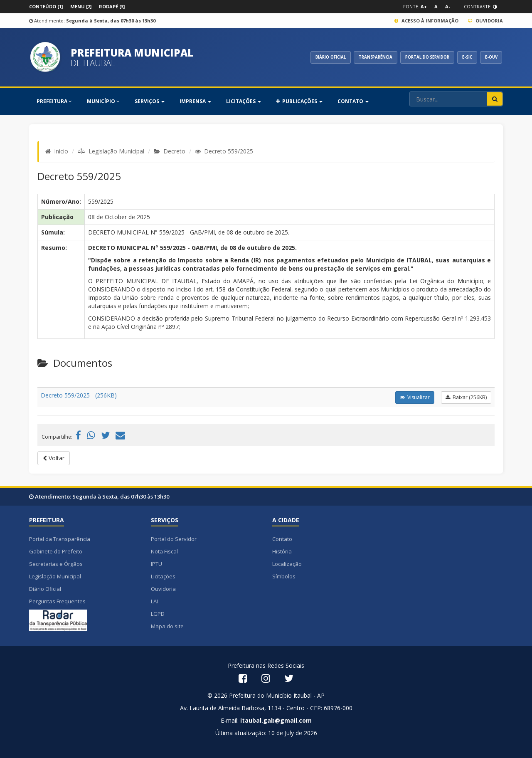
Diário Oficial (45, 589)
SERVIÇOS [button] (150, 101)
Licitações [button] (244, 101)
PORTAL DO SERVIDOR (419, 57)
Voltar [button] (54, 458)
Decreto (174, 151)
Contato (282, 539)
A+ (424, 6)
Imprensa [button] (195, 101)
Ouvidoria (485, 21)
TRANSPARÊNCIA (362, 57)
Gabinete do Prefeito (56, 551)
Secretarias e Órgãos (56, 564)
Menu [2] (81, 6)
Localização (287, 564)
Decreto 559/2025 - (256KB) (79, 395)
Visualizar (415, 397)
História (282, 551)
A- (448, 6)
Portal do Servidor (174, 539)
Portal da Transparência (60, 539)
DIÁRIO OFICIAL (313, 57)
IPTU (156, 564)
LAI (154, 601)
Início (61, 151)
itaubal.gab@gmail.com (276, 720)
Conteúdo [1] (46, 6)
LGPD (158, 614)
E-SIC (463, 57)
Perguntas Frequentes (57, 601)
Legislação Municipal (116, 151)
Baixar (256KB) (466, 397)
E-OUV (490, 57)
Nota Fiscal (164, 551)
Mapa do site (167, 626)
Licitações (163, 576)
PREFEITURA (54, 101)
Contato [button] (353, 101)
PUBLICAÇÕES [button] (299, 101)
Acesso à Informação (426, 21)
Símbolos (284, 576)
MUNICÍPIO (103, 101)
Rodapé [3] (112, 6)
